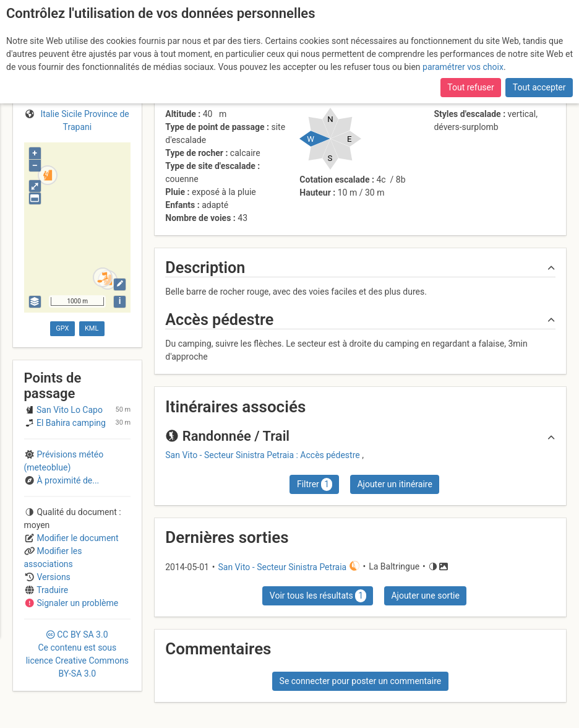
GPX (62, 328)
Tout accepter (539, 87)
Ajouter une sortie (425, 596)
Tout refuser (470, 87)
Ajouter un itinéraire (394, 484)
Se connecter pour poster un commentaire (361, 681)
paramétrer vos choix (463, 67)
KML (92, 328)
